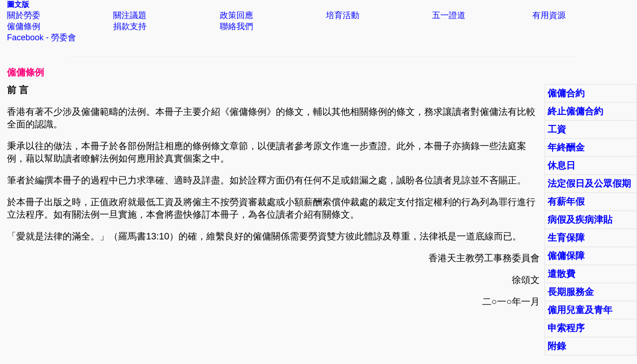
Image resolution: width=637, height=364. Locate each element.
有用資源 (549, 15)
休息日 (561, 165)
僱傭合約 (566, 93)
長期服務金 (571, 292)
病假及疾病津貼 (580, 220)
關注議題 (130, 15)
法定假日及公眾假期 (589, 183)
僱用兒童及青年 (580, 310)
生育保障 (566, 238)
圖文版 (18, 4)
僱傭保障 (566, 256)
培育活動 (343, 15)
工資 (557, 129)
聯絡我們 (236, 26)
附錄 (557, 346)
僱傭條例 (24, 26)
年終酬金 (566, 147)
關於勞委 (24, 15)
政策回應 (236, 15)
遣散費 (561, 274)
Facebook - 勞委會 (41, 38)
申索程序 (566, 328)
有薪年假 (566, 201)
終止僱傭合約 (575, 111)
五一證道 (449, 15)
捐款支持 (130, 26)
